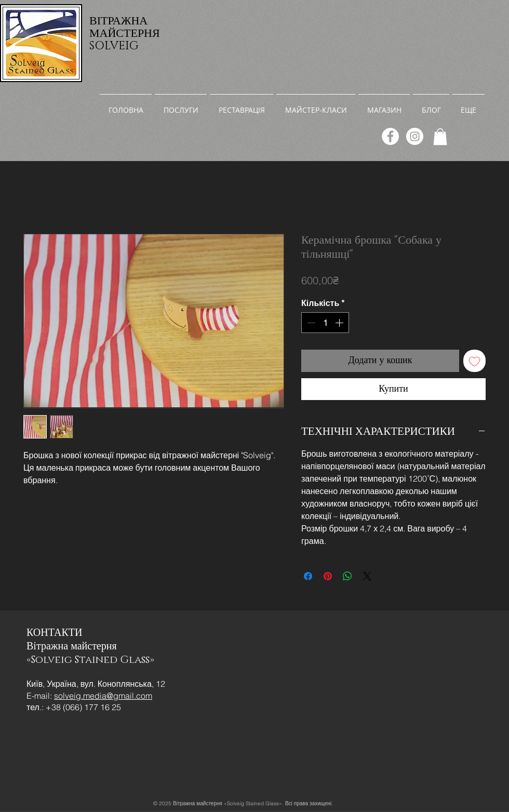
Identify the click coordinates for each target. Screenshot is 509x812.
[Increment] (340, 323)
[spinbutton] (325, 323)
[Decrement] (310, 323)
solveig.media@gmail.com (103, 696)
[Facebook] (390, 136)
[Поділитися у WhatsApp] (347, 576)
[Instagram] (415, 136)
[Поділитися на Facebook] (308, 576)
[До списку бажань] (474, 361)
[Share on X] (367, 576)
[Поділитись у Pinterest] (328, 576)
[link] (440, 137)
